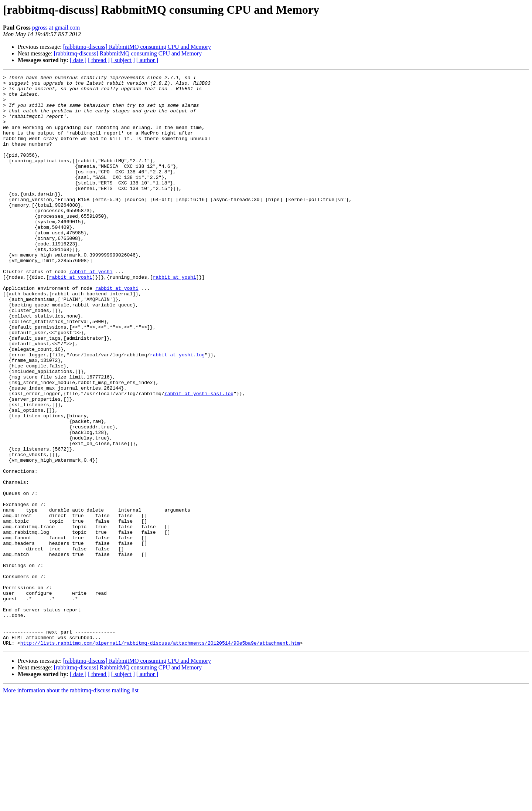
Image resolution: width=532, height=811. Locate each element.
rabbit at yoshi (91, 311)
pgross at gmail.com (56, 28)
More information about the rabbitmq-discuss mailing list (71, 805)
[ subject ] (123, 60)
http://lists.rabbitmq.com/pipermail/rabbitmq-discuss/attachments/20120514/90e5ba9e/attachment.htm (160, 757)
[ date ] (78, 60)
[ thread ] (99, 60)
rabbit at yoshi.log (177, 411)
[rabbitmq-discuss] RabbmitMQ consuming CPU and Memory (137, 47)
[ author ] (147, 60)
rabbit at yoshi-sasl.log (199, 458)
